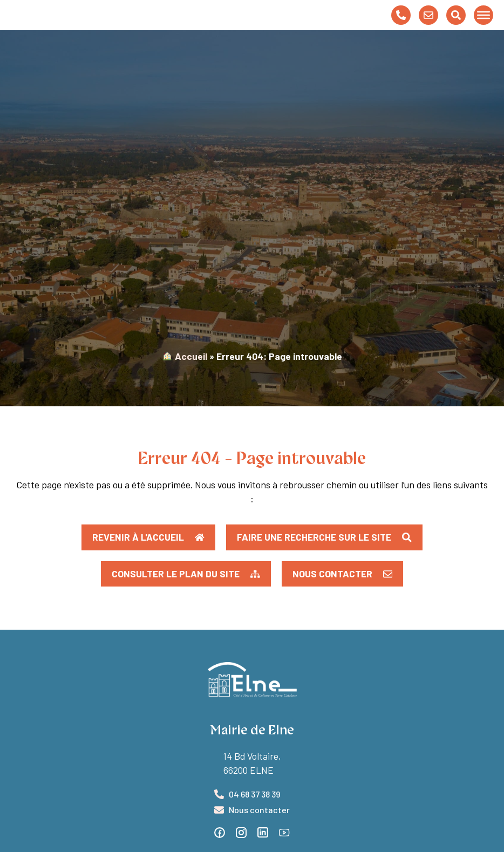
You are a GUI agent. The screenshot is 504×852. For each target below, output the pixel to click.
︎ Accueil (185, 376)
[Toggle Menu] (483, 25)
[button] (186, 594)
